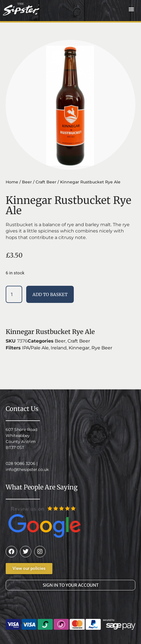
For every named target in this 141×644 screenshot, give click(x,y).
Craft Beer (46, 182)
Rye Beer (102, 348)
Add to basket (50, 294)
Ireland (59, 348)
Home (12, 182)
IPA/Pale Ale (35, 348)
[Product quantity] (14, 294)
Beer (27, 182)
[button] (131, 9)
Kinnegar (79, 348)
